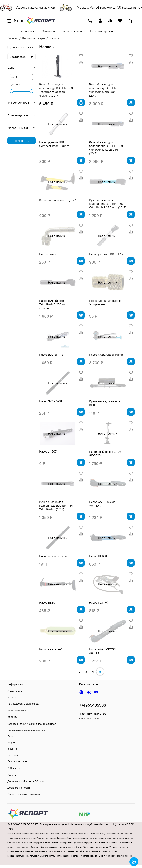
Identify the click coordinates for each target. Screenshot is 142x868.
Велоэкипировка (103, 31)
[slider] (11, 91)
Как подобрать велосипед (23, 704)
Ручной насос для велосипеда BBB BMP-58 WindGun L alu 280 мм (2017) (106, 148)
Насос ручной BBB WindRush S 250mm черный (53, 304)
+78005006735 (93, 714)
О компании (15, 691)
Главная (12, 38)
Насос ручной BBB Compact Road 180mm (54, 144)
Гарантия (12, 749)
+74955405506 (93, 705)
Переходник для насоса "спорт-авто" (105, 302)
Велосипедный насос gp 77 (58, 200)
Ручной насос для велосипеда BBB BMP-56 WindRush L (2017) (56, 506)
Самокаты (49, 31)
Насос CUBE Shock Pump (106, 355)
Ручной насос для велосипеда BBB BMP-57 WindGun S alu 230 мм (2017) (106, 90)
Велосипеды (27, 31)
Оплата (12, 775)
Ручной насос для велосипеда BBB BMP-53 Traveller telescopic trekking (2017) (56, 90)
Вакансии (13, 755)
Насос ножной (99, 602)
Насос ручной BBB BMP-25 (107, 254)
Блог (10, 736)
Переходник (48, 254)
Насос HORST (98, 556)
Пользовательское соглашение (26, 730)
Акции (11, 743)
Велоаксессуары (73, 31)
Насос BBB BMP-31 (52, 355)
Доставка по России (19, 788)
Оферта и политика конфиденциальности (32, 724)
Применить (21, 141)
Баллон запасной (51, 649)
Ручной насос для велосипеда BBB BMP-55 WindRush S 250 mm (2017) (108, 204)
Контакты (13, 697)
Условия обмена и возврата (24, 794)
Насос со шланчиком (53, 556)
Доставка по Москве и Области (26, 781)
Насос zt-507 (48, 451)
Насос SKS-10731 (51, 401)
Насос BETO (47, 602)
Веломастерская (17, 710)
